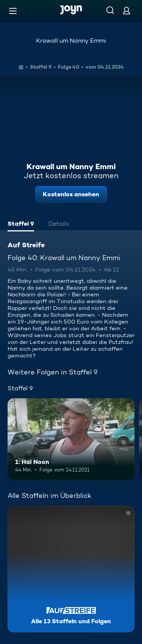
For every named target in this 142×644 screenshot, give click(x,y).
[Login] (126, 10)
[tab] (21, 225)
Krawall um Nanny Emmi (71, 41)
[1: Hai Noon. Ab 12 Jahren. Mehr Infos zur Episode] (71, 439)
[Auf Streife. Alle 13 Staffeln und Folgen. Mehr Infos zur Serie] (71, 569)
